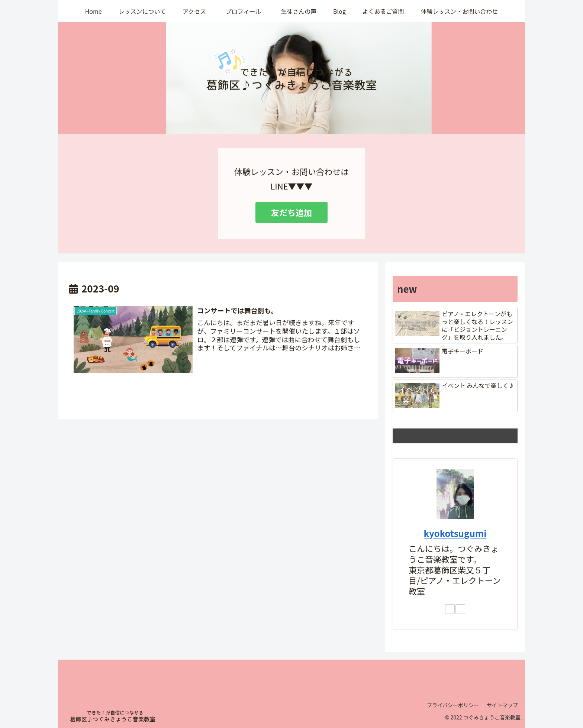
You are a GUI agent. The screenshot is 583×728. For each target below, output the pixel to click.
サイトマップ (502, 705)
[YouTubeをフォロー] (460, 609)
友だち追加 (291, 212)
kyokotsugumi (455, 533)
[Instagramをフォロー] (450, 609)
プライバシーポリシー (453, 705)
